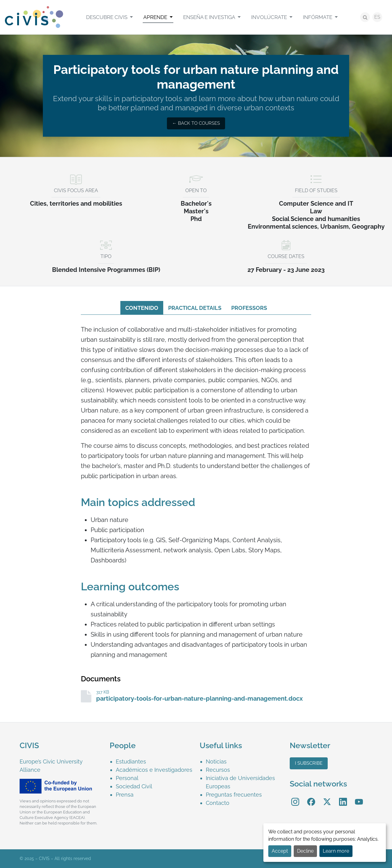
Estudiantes (131, 761)
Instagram (295, 797)
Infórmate (318, 17)
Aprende (156, 17)
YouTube (359, 797)
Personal (127, 778)
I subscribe (309, 763)
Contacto (218, 803)
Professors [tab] (249, 308)
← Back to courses (196, 123)
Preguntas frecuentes (234, 795)
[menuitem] (109, 17)
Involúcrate (270, 17)
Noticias (216, 761)
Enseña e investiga (210, 17)
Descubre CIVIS (107, 17)
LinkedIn (343, 797)
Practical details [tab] (195, 308)
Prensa (125, 795)
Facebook (311, 797)
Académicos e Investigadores (154, 770)
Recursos (218, 770)
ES (377, 17)
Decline (305, 851)
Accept (280, 851)
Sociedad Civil (134, 786)
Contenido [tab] (142, 308)
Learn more (336, 851)
